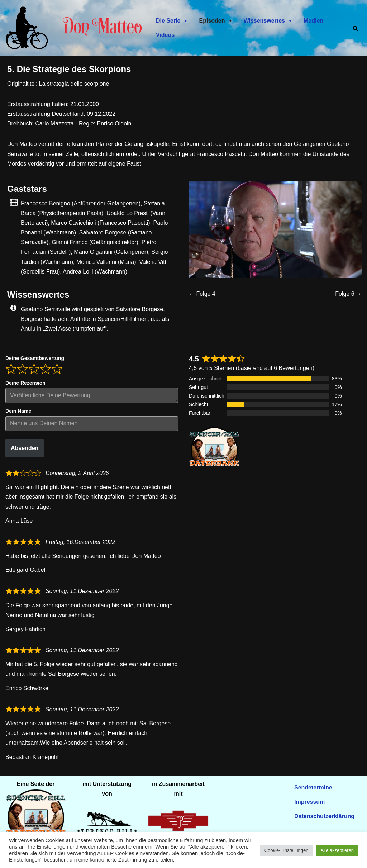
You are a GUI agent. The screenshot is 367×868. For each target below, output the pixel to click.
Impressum (309, 802)
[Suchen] (355, 28)
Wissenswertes (268, 21)
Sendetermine (313, 788)
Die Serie (172, 21)
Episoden (216, 21)
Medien (313, 21)
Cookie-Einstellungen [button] (287, 850)
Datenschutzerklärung (324, 816)
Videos (165, 35)
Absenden (25, 448)
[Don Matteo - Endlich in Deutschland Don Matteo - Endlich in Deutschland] (29, 28)
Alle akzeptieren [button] (337, 850)
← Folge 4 (202, 294)
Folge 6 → (348, 294)
